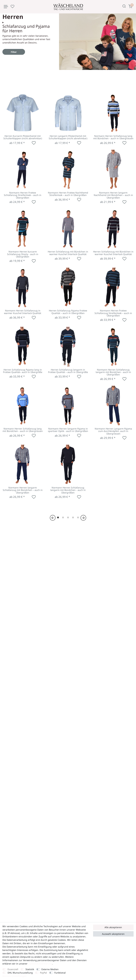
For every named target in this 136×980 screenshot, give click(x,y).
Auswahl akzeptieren (113, 934)
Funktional (60, 973)
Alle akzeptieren (113, 927)
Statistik (30, 969)
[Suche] (124, 6)
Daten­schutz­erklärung (40, 964)
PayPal (43, 973)
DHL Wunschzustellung (20, 973)
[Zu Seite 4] (73, 517)
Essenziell (13, 969)
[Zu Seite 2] (63, 517)
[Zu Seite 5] (78, 517)
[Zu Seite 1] (58, 517)
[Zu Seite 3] (68, 517)
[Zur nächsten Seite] (83, 518)
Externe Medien (50, 969)
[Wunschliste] (12, 6)
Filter (14, 52)
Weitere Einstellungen (14, 976)
